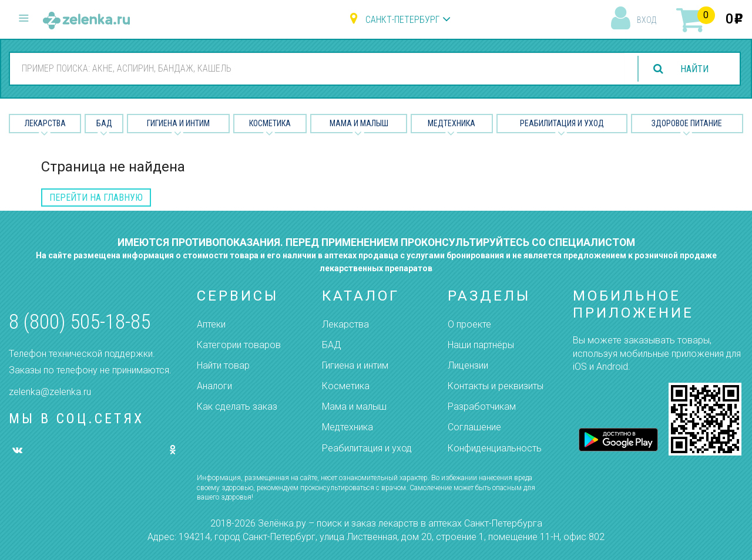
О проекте (469, 324)
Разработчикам (482, 406)
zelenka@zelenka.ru (50, 392)
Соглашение (474, 427)
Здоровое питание (687, 123)
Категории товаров (239, 345)
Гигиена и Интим (178, 123)
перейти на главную (96, 198)
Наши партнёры (481, 345)
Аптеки (211, 324)
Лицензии (468, 365)
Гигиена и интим (355, 365)
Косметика (270, 123)
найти (694, 69)
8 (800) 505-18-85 (80, 322)
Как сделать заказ (237, 406)
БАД (104, 123)
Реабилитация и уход (562, 123)
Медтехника (451, 123)
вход (647, 20)
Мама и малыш (359, 123)
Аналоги (214, 386)
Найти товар (223, 365)
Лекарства (45, 123)
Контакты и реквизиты (496, 386)
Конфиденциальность (495, 448)
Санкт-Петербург (402, 20)
